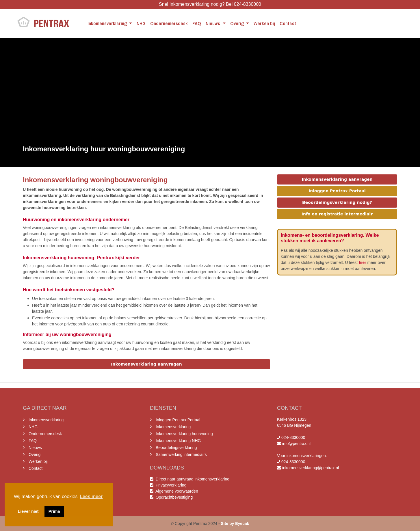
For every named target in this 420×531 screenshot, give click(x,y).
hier (363, 262)
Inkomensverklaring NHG (178, 441)
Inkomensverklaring (108, 23)
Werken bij (264, 23)
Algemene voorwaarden (176, 491)
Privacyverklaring (171, 485)
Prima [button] (54, 511)
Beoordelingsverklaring (176, 448)
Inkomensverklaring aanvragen (146, 364)
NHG (141, 23)
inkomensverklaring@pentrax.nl (311, 468)
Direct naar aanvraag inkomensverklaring (193, 479)
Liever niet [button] (28, 511)
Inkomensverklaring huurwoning (184, 434)
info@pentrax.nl (296, 444)
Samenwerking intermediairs (181, 454)
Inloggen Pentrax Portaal (337, 191)
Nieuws (213, 23)
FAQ (197, 23)
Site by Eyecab (235, 523)
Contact (288, 23)
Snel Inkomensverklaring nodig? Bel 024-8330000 (210, 4)
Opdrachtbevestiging (173, 497)
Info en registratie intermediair (337, 214)
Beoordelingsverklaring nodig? (337, 202)
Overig (238, 23)
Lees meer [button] (91, 496)
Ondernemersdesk (169, 23)
